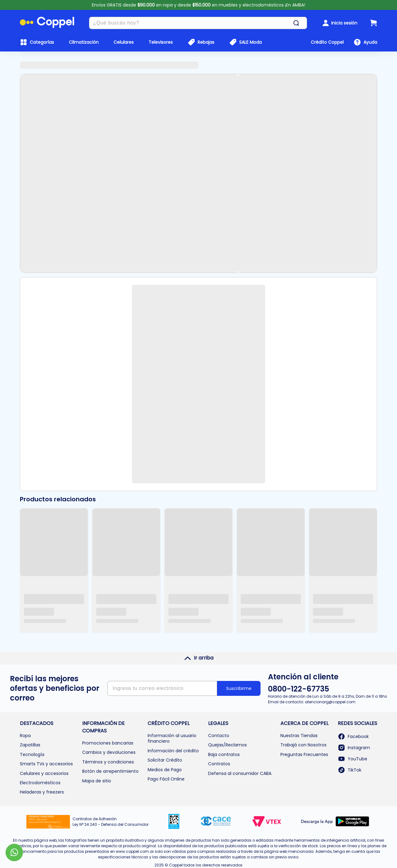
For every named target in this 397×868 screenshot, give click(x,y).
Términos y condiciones (108, 762)
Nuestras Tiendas (299, 736)
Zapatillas (30, 745)
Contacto (219, 736)
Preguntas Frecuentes (304, 754)
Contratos (219, 764)
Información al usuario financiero (172, 738)
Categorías (42, 42)
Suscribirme (239, 688)
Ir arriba (199, 658)
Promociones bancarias (108, 743)
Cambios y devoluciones (109, 752)
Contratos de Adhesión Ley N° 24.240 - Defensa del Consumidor (111, 822)
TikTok (350, 770)
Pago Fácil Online (166, 779)
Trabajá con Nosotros (303, 745)
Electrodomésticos (40, 783)
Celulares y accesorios (44, 773)
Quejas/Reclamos (227, 745)
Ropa (25, 736)
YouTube (352, 759)
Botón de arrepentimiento (110, 771)
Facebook (353, 736)
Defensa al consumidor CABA (240, 773)
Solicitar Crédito (165, 760)
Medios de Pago (165, 770)
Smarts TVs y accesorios (46, 764)
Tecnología (32, 754)
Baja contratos (224, 754)
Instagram (354, 748)
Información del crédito (173, 751)
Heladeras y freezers (42, 792)
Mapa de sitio (97, 781)
